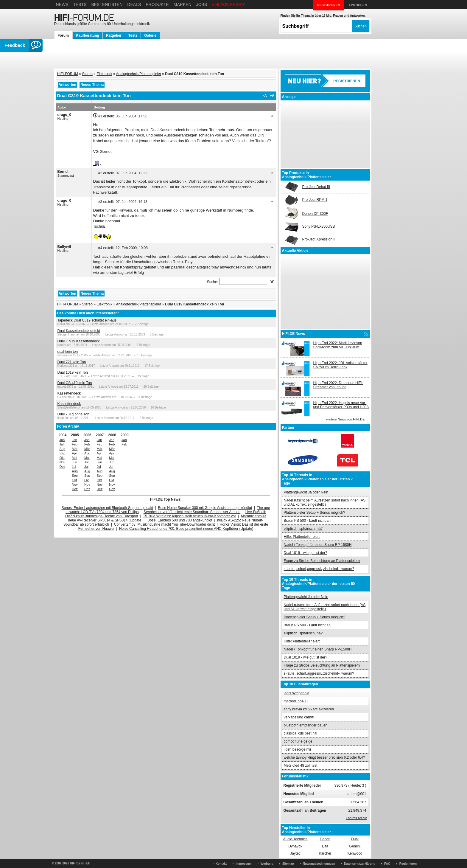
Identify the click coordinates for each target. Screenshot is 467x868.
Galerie (150, 35)
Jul (62, 444)
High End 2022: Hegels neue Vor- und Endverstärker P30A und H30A (341, 405)
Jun (62, 440)
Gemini (355, 846)
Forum (63, 35)
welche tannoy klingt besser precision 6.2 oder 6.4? (324, 757)
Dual (355, 839)
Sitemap (288, 864)
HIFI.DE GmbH (80, 863)
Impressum (243, 864)
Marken (183, 4)
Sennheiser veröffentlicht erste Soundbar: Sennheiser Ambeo (192, 512)
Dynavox (295, 846)
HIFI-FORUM (68, 74)
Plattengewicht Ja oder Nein (306, 492)
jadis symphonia (297, 693)
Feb (75, 444)
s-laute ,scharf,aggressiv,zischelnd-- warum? (319, 569)
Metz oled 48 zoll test (301, 765)
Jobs (202, 4)
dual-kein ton (68, 352)
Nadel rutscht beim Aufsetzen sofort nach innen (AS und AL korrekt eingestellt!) (325, 502)
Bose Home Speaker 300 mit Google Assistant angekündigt (205, 508)
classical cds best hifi (301, 733)
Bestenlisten (107, 4)
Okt (62, 458)
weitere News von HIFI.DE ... (347, 419)
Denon (325, 839)
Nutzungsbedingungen (319, 864)
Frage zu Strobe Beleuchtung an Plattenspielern (322, 561)
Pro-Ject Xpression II (319, 239)
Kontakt (221, 864)
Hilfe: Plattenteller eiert (302, 537)
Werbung (267, 864)
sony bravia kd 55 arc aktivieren (309, 709)
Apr (74, 453)
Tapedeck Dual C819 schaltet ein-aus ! (88, 320)
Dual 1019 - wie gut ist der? (306, 553)
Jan (74, 440)
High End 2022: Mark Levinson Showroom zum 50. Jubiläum (338, 345)
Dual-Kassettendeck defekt (79, 331)
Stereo (87, 74)
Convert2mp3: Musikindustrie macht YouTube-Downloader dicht (164, 524)
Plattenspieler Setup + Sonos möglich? (315, 513)
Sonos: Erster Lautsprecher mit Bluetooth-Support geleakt (108, 508)
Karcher (325, 853)
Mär (75, 449)
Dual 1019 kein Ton (73, 372)
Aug (63, 449)
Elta (325, 846)
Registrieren (408, 864)
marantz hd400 (296, 701)
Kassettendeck (69, 393)
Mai (74, 458)
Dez (63, 467)
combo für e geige (298, 741)
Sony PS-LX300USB (319, 226)
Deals (134, 4)
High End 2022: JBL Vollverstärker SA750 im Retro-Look (340, 365)
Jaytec (295, 853)
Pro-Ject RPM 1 (315, 200)
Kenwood (355, 853)
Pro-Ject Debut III (316, 187)
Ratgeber (114, 35)
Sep (63, 453)
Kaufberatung (88, 35)
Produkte (157, 4)
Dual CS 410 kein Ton (75, 383)
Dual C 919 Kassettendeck (79, 341)
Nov (63, 462)
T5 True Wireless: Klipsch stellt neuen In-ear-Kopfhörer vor (189, 516)
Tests (80, 4)
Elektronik (104, 74)
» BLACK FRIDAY (228, 4)
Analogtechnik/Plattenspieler (139, 74)
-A (265, 96)
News (62, 4)
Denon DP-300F (315, 214)
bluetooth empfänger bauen (306, 725)
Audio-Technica (295, 839)
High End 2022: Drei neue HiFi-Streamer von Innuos (338, 385)
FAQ (387, 864)
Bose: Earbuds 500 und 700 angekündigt (180, 520)
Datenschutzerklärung (360, 864)
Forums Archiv (356, 818)
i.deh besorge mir (298, 749)
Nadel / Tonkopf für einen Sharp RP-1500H (318, 545)
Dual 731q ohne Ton (73, 414)
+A (272, 96)
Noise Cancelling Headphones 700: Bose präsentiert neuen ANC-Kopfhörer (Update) (186, 529)
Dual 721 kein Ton (72, 362)
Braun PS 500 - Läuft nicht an (307, 521)
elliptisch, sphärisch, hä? (303, 529)
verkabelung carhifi (299, 717)
